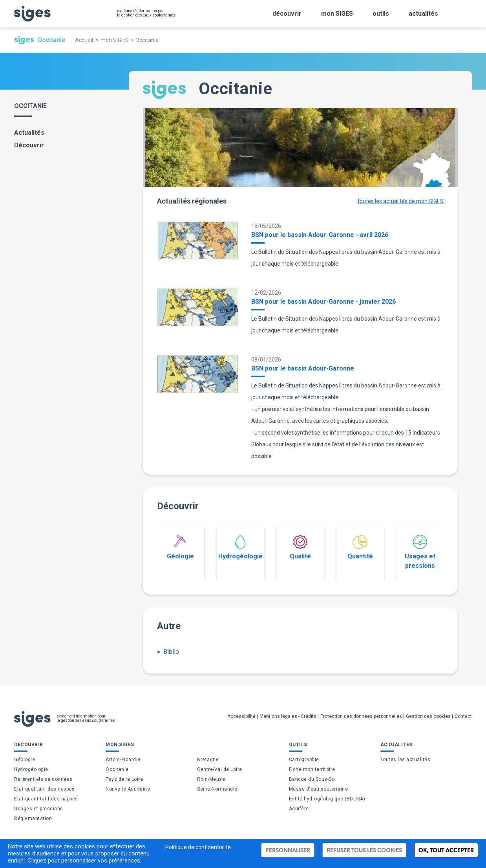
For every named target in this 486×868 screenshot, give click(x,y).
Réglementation (33, 818)
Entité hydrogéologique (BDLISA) (327, 799)
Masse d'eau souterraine (319, 789)
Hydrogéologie (240, 547)
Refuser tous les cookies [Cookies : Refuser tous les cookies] (364, 850)
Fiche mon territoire (312, 769)
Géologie (180, 547)
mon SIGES (114, 40)
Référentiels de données (43, 779)
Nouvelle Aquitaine (128, 789)
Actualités (29, 133)
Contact (463, 716)
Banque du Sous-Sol (312, 779)
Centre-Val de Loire (220, 769)
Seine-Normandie (217, 789)
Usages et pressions (420, 552)
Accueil (84, 40)
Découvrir (29, 145)
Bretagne (208, 760)
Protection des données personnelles (361, 716)
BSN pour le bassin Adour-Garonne (303, 368)
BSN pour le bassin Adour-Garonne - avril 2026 (320, 235)
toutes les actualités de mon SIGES (401, 201)
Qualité (300, 547)
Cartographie (304, 760)
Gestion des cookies (428, 716)
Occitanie (117, 769)
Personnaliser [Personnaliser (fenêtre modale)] (288, 850)
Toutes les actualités (406, 760)
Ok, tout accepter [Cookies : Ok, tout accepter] (446, 850)
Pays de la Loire (124, 779)
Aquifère (299, 809)
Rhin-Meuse (211, 779)
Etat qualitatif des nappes (44, 789)
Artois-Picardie (123, 760)
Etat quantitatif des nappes (46, 799)
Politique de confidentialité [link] (198, 847)
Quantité (360, 547)
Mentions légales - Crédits (288, 716)
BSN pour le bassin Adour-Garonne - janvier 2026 (323, 302)
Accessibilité (241, 716)
